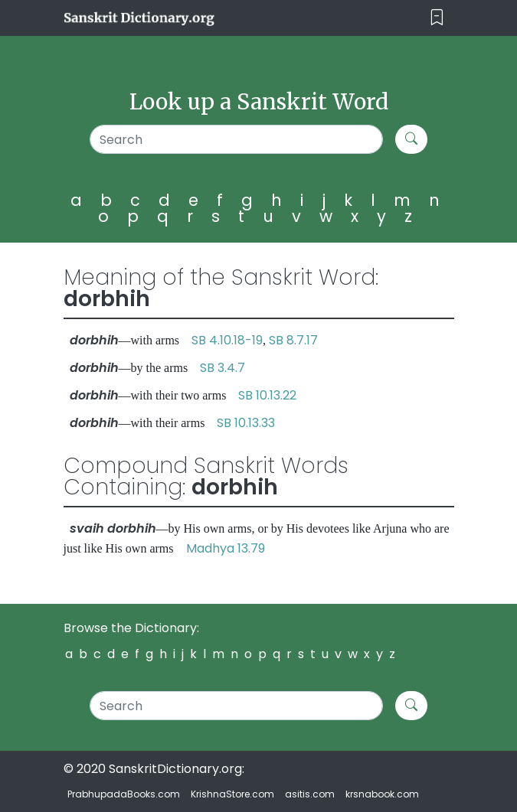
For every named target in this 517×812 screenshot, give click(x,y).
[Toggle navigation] (437, 18)
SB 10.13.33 (246, 423)
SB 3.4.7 (223, 368)
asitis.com (310, 794)
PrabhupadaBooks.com (124, 794)
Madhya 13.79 (226, 548)
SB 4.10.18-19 (227, 340)
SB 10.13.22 (267, 395)
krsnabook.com (382, 794)
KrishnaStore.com (232, 794)
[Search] (236, 139)
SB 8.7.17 (293, 340)
